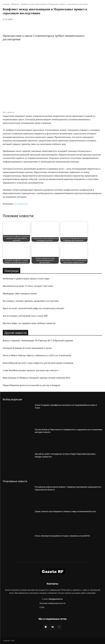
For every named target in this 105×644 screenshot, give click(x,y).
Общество (15, 4)
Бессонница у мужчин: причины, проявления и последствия (31, 301)
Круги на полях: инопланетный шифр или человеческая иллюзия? (33, 308)
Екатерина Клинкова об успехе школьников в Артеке (27, 348)
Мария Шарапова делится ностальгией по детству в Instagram (31, 385)
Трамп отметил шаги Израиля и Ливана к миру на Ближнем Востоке (65, 511)
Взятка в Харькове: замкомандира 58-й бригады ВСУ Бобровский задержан (38, 340)
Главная (6, 4)
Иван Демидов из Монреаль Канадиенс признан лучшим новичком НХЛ (36, 378)
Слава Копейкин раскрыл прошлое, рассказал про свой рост (31, 370)
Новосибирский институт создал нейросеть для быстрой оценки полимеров (38, 363)
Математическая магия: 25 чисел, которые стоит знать (28, 286)
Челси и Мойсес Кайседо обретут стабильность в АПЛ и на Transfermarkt (37, 355)
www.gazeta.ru (21, 204)
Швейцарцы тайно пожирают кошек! (20, 294)
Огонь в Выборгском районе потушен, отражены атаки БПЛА (62, 536)
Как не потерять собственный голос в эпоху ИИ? (25, 316)
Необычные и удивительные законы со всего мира (26, 279)
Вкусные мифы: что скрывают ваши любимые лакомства (29, 323)
